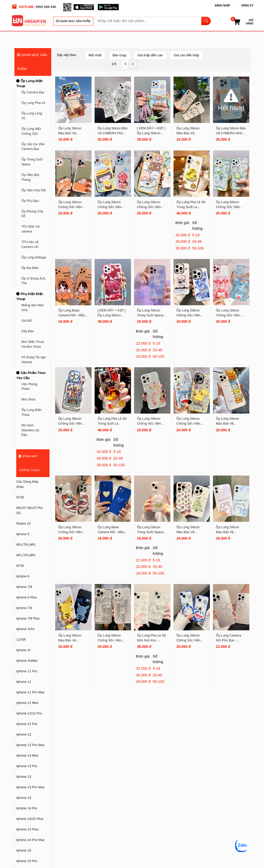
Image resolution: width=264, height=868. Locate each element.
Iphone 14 (24, 798)
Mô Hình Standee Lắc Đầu (31, 430)
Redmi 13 (23, 524)
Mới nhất (95, 55)
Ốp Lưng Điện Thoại (29, 83)
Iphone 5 (23, 534)
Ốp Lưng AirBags (34, 257)
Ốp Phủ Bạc (30, 201)
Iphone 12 (24, 734)
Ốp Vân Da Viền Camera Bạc (33, 147)
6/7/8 (20, 497)
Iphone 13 (24, 777)
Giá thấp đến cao (150, 55)
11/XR (21, 639)
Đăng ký (247, 6)
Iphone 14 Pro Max (30, 840)
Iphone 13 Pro (27, 766)
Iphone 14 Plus (27, 829)
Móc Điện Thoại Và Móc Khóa (33, 344)
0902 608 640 (46, 7)
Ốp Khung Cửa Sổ (32, 214)
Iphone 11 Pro (27, 671)
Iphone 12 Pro (27, 724)
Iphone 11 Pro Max (30, 692)
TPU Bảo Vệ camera (30, 229)
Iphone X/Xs (25, 629)
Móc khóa (28, 399)
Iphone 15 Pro (27, 861)
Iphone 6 (23, 576)
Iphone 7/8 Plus (28, 618)
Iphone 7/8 (24, 587)
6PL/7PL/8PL (26, 545)
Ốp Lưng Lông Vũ (32, 116)
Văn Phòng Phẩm (29, 387)
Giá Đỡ (27, 321)
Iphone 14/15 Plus (30, 819)
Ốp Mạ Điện (30, 268)
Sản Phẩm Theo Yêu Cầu (31, 375)
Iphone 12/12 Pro (29, 713)
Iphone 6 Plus (26, 597)
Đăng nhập (222, 6)
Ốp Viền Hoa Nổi (34, 190)
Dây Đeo (28, 331)
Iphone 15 (24, 850)
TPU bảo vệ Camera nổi (30, 244)
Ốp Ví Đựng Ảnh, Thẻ (34, 281)
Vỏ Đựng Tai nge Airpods (34, 360)
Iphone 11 (24, 682)
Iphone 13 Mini (27, 755)
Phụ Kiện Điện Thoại (30, 296)
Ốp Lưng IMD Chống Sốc (31, 131)
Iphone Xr (23, 650)
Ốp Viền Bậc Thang (31, 177)
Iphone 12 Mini (27, 703)
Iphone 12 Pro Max (30, 745)
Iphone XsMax (27, 661)
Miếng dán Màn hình (33, 308)
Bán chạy (119, 55)
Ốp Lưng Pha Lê (33, 103)
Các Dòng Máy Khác (27, 484)
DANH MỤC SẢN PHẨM (73, 21)
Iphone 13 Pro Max (30, 787)
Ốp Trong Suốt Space (32, 162)
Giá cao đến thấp (186, 55)
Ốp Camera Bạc (33, 92)
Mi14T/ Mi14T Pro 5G (30, 510)
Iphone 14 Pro (27, 808)
